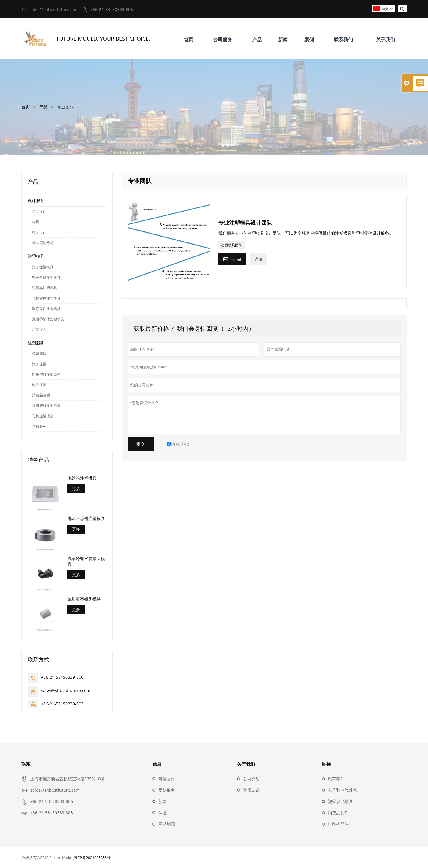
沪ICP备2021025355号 (91, 858)
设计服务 (36, 200)
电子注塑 (39, 385)
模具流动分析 (43, 243)
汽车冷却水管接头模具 (86, 561)
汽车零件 (336, 779)
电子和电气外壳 (342, 790)
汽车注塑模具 (43, 267)
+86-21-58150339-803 (62, 704)
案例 (309, 40)
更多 (76, 489)
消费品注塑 (41, 395)
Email (232, 259)
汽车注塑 (39, 364)
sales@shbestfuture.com (54, 9)
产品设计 (39, 211)
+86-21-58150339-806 (112, 9)
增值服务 (39, 426)
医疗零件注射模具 (46, 309)
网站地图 (167, 824)
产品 (257, 40)
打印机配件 (338, 824)
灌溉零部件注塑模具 (48, 319)
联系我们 (343, 40)
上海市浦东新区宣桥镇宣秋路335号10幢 (67, 779)
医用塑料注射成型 (46, 374)
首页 (188, 40)
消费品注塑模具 (45, 288)
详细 (259, 259)
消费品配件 (338, 813)
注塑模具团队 (232, 245)
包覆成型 (39, 353)
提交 (141, 444)
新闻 (283, 40)
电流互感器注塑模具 (86, 519)
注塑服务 (36, 343)
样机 (36, 222)
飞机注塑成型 (43, 416)
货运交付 (167, 779)
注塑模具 (36, 256)
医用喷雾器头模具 (84, 599)
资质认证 (251, 790)
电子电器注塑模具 (46, 277)
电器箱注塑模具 (82, 478)
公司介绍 (251, 779)
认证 (163, 813)
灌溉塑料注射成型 (46, 405)
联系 (26, 764)
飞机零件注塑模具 (46, 298)
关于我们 (385, 40)
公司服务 (223, 40)
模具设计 (39, 232)
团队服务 (167, 790)
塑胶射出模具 (340, 801)
